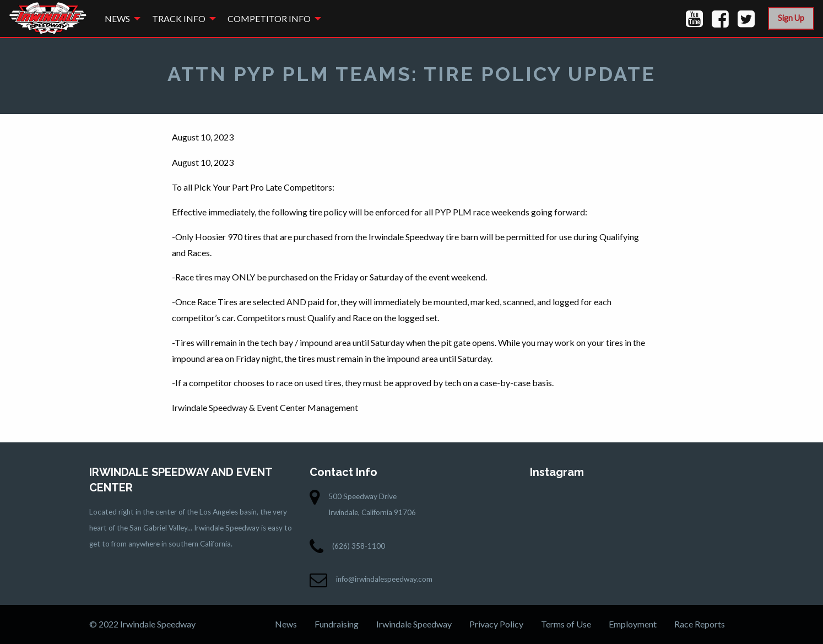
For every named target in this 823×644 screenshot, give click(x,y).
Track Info (179, 18)
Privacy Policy (496, 624)
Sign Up (791, 18)
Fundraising (337, 624)
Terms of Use (566, 624)
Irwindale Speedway (414, 624)
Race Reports (700, 624)
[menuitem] (120, 18)
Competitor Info (269, 18)
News (117, 18)
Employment (633, 624)
